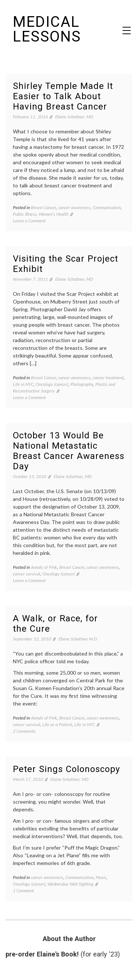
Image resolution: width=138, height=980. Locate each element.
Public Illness (25, 214)
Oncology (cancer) (52, 384)
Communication (107, 207)
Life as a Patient (57, 724)
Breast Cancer (43, 207)
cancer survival (26, 574)
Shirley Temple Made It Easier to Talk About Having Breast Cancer (63, 96)
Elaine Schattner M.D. (78, 639)
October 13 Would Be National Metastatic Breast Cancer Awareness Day (69, 451)
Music (101, 877)
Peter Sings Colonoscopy (66, 769)
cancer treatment (108, 378)
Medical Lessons (47, 29)
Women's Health (54, 214)
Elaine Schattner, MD (74, 117)
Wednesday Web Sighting (70, 884)
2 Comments (24, 731)
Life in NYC (23, 384)
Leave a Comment (29, 221)
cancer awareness (74, 207)
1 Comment (23, 891)
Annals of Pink (44, 567)
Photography (82, 384)
